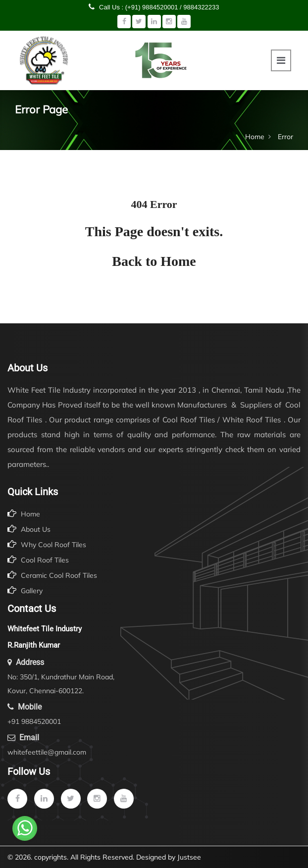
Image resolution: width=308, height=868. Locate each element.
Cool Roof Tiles (38, 560)
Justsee (189, 857)
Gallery (25, 590)
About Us (29, 529)
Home (255, 137)
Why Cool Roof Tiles (47, 544)
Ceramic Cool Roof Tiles (52, 575)
